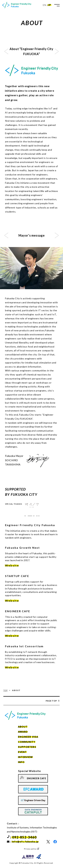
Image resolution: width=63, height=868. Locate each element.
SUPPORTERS (27, 747)
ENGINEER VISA (28, 737)
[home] (17, 5)
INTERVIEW (25, 757)
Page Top (51, 701)
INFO (21, 762)
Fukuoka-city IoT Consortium (32, 517)
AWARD (23, 732)
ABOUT (23, 727)
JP (50, 5)
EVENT (22, 752)
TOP (5, 690)
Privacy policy (30, 849)
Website (12, 565)
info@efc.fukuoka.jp (25, 842)
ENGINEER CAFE (37, 778)
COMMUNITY (27, 742)
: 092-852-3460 (23, 837)
